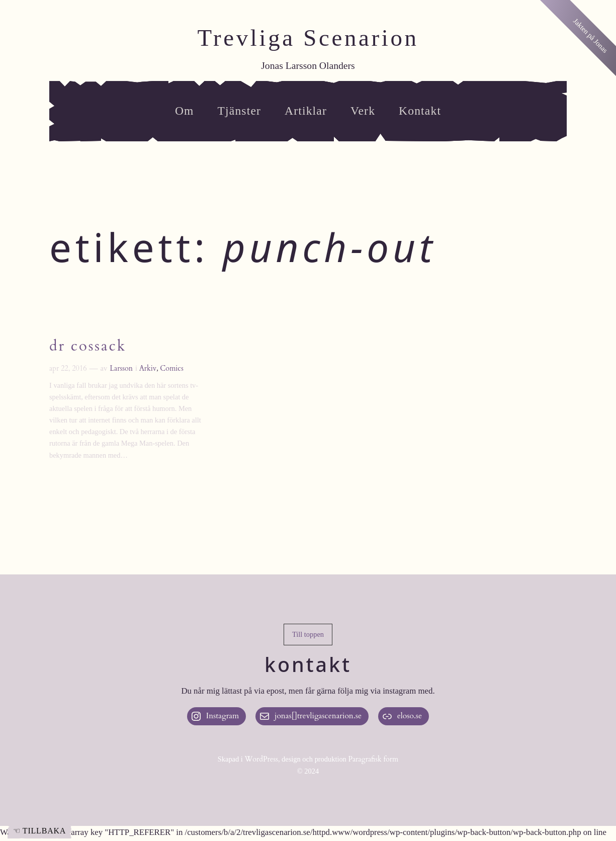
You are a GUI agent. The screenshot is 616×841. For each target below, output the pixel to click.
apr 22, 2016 (68, 368)
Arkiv (148, 368)
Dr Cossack (88, 347)
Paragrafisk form (373, 759)
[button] (308, 635)
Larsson (121, 368)
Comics (171, 368)
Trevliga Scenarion (308, 38)
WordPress (261, 759)
